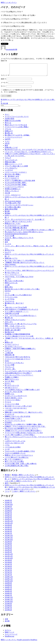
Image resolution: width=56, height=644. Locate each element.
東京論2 (8, 216)
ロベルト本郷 (10, 367)
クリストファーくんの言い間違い (17, 129)
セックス (8, 246)
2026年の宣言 (10, 121)
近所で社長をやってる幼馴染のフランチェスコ (21, 312)
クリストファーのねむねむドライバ (17, 361)
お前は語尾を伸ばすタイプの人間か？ (18, 375)
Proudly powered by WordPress (27, 642)
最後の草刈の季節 (11, 211)
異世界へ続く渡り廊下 (13, 332)
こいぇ (7, 295)
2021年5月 (8, 571)
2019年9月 (8, 606)
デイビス (8, 404)
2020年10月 (9, 583)
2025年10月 (9, 507)
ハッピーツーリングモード (14, 189)
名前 (3, 81)
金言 (6, 244)
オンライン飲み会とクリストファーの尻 (19, 339)
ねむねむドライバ (11, 390)
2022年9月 (8, 544)
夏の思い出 (9, 135)
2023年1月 (8, 536)
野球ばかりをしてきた (13, 226)
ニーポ (7, 451)
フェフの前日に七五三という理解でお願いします (22, 392)
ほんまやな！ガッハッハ (14, 349)
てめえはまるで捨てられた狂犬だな (17, 359)
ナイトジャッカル (11, 299)
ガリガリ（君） (10, 371)
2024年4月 (8, 519)
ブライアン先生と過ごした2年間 (16, 168)
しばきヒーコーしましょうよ (15, 443)
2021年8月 (8, 565)
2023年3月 (8, 534)
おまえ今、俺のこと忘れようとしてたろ (19, 240)
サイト (3, 89)
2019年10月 (9, 604)
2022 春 (7, 195)
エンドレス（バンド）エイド (15, 423)
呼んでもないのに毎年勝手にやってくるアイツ (21, 431)
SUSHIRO (8, 425)
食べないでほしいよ (12, 275)
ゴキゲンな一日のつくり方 (14, 445)
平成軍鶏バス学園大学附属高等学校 (17, 336)
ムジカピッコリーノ (12, 347)
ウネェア (8, 160)
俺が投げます (10, 334)
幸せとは (8, 125)
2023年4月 (8, 532)
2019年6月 (8, 612)
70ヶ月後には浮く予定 (13, 205)
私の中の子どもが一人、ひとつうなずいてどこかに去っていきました (29, 152)
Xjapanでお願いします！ (13, 421)
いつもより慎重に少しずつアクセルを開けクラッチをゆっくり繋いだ (29, 232)
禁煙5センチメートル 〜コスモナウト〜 (19, 458)
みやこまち (9, 324)
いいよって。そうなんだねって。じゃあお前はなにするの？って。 (29, 154)
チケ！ (7, 117)
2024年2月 (8, 521)
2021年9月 (8, 563)
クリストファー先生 (12, 406)
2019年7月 (8, 610)
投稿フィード (10, 635)
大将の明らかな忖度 (12, 316)
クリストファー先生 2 (13, 402)
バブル (7, 447)
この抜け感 (9, 355)
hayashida (9, 49)
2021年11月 (9, 559)
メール (4, 85)
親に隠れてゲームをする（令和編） (17, 137)
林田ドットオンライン (9, 3)
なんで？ (8, 255)
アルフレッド (10, 369)
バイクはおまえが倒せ (13, 449)
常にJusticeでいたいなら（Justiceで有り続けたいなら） (24, 234)
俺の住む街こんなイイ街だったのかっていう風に (22, 291)
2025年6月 (8, 509)
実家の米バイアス (11, 261)
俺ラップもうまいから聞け (14, 464)
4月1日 (7, 146)
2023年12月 (9, 523)
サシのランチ (10, 417)
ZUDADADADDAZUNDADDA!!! (16, 236)
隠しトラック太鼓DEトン (14, 462)
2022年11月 (9, 540)
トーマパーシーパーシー (14, 140)
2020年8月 (8, 587)
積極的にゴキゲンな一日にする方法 (17, 419)
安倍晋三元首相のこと (13, 191)
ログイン (8, 633)
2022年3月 (8, 554)
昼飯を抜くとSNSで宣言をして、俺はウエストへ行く (24, 415)
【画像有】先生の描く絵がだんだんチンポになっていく (25, 265)
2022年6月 (8, 550)
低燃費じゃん (10, 396)
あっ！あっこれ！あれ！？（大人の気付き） (21, 263)
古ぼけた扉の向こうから (14, 400)
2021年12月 (9, 556)
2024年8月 (8, 513)
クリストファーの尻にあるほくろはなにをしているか (24, 435)
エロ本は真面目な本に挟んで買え (17, 468)
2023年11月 (9, 526)
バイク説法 (9, 413)
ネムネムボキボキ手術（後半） (16, 185)
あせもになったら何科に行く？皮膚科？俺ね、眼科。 (24, 427)
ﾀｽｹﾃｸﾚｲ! (8, 293)
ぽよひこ (8, 386)
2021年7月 (8, 567)
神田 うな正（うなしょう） (15, 328)
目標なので (9, 133)
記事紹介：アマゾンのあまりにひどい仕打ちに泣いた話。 (25, 429)
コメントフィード (11, 637)
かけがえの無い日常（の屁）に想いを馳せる (21, 466)
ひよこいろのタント (12, 181)
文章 (6, 621)
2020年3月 (8, 594)
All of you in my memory (13, 203)
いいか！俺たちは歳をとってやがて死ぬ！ (20, 437)
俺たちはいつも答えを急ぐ (14, 283)
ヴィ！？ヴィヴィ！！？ (14, 277)
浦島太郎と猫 (10, 357)
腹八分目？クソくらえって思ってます (18, 408)
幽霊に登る (9, 289)
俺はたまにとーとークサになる (16, 127)
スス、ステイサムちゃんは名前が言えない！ (21, 318)
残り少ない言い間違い (13, 177)
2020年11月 (9, 581)
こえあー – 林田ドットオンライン (24, 494)
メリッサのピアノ (11, 170)
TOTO (7, 363)
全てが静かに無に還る (13, 209)
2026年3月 (8, 503)
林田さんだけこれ (11, 285)
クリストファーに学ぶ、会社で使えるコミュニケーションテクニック (29, 273)
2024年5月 (8, 517)
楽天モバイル (10, 252)
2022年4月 (8, 552)
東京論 (7, 242)
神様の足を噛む (10, 164)
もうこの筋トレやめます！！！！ (17, 314)
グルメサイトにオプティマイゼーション (19, 207)
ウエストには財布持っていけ (15, 456)
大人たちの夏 (10, 238)
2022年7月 (8, 548)
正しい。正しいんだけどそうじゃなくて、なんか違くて (25, 222)
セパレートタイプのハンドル (15, 330)
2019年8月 (8, 608)
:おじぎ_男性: (10, 384)
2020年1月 (8, 598)
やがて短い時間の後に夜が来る (16, 230)
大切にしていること (12, 193)
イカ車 (7, 287)
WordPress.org (9, 639)
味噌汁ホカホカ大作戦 (13, 123)
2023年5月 (8, 530)
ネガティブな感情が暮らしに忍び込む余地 (20, 183)
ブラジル (8, 131)
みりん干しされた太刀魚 (14, 394)
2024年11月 (9, 511)
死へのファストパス (12, 388)
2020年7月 (8, 589)
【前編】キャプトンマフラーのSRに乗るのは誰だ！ (23, 433)
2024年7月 (8, 515)
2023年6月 (8, 528)
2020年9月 (8, 585)
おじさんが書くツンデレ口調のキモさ (18, 297)
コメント (5, 78)
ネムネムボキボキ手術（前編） (16, 187)
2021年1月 (8, 577)
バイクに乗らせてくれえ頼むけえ (17, 460)
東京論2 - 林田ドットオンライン (23, 477)
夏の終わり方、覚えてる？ (14, 306)
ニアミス (8, 353)
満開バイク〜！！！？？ (14, 166)
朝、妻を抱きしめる (12, 179)
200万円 (8, 142)
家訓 (6, 148)
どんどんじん (10, 303)
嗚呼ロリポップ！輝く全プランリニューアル (21, 326)
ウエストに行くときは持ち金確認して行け (20, 454)
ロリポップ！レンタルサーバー (16, 398)
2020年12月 (9, 579)
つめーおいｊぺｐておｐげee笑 (16, 310)
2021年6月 (8, 569)
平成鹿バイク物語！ (12, 380)
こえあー (8, 281)
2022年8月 (8, 546)
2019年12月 (9, 600)
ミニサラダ (9, 173)
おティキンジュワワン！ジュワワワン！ (19, 377)
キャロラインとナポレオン (14, 365)
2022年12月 (9, 538)
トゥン (7, 144)
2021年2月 (8, 575)
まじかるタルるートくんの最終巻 (17, 228)
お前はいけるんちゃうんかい (15, 322)
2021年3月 (8, 573)
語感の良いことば (11, 150)
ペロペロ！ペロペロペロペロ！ (16, 411)
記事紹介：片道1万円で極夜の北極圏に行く (20, 351)
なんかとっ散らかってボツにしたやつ (18, 224)
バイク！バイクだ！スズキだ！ (16, 175)
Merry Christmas (10, 267)
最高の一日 (9, 345)
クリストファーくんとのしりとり (17, 119)
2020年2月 (8, 596)
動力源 (7, 214)
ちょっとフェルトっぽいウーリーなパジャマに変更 (23, 373)
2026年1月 (8, 505)
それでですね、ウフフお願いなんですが (19, 279)
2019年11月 (9, 602)
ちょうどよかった (11, 162)
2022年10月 (9, 542)
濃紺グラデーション (12, 382)
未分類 (15, 49)
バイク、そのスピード (13, 197)
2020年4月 (8, 592)
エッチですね (10, 301)
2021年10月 (9, 561)
